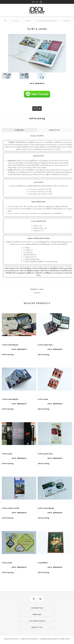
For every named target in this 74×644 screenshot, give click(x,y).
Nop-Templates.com (33, 639)
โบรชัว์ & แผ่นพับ (43, 399)
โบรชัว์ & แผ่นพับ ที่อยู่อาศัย (10, 345)
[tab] (19, 130)
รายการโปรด (37, 2)
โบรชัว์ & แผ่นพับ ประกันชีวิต (11, 508)
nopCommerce (15, 639)
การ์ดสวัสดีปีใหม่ (43, 563)
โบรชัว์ (36, 293)
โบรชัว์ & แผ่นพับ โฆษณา (45, 345)
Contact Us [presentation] (54, 130)
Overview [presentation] (19, 130)
